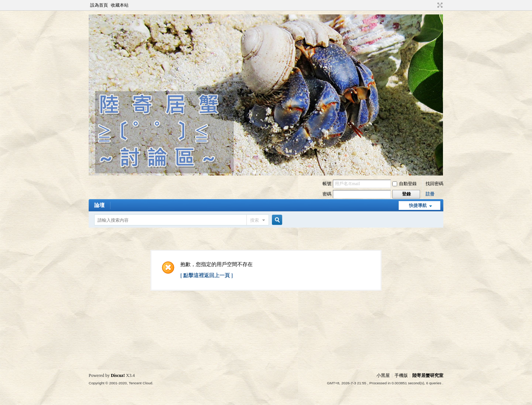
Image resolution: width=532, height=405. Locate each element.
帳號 (327, 184)
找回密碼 (434, 184)
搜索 (255, 220)
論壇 (99, 205)
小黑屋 (383, 375)
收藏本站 (120, 5)
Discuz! (118, 375)
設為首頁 (99, 5)
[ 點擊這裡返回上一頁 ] (207, 275)
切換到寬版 (439, 5)
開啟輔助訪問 (433, 5)
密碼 (327, 194)
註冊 (430, 194)
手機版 (401, 375)
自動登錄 (405, 184)
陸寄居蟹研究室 (428, 375)
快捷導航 (418, 205)
